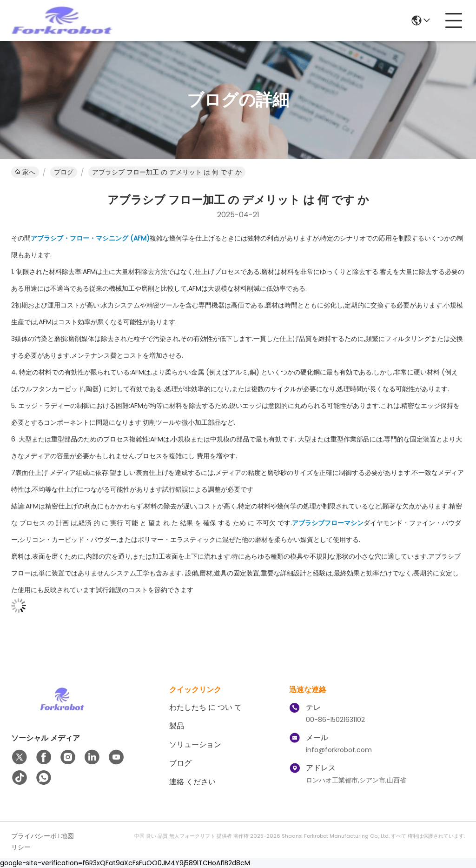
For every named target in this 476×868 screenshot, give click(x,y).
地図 (67, 836)
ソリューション (195, 744)
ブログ (64, 172)
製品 (177, 726)
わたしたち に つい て (205, 707)
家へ (25, 172)
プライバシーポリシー (34, 841)
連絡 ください (192, 782)
